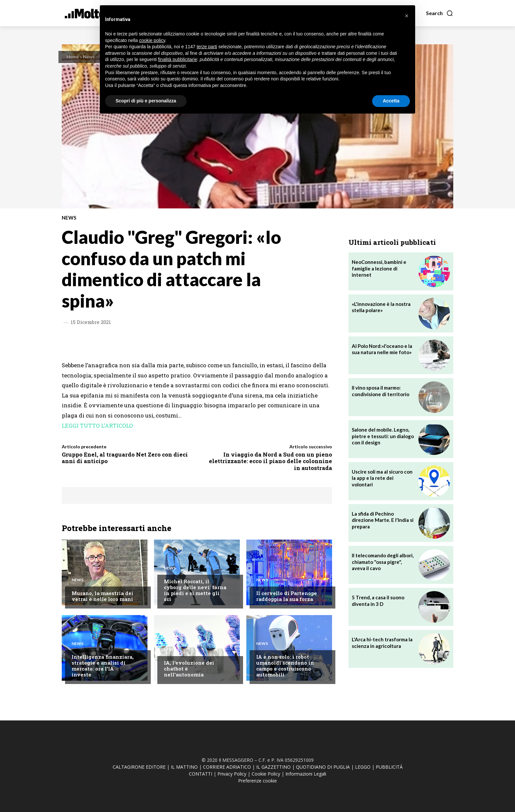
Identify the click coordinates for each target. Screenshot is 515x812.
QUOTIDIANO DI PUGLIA (323, 767)
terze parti (207, 47)
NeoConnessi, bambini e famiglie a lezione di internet (379, 268)
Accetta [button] (391, 101)
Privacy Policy (232, 774)
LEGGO (363, 767)
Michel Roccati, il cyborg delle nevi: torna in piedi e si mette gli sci (195, 590)
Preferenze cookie (257, 781)
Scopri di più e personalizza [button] (146, 101)
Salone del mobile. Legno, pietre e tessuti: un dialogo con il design (383, 436)
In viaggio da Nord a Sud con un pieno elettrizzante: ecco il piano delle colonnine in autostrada (270, 461)
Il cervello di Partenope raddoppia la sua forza (287, 596)
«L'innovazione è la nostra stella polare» (381, 307)
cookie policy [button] (152, 40)
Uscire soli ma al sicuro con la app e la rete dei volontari (382, 478)
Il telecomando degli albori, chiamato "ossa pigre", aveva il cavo (383, 562)
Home (73, 57)
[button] (440, 13)
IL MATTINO (184, 767)
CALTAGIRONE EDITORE (139, 767)
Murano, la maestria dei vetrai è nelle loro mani (102, 596)
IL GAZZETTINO (273, 767)
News (89, 57)
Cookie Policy (266, 774)
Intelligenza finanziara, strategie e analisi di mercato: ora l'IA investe (103, 666)
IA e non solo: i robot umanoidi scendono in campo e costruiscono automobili (285, 666)
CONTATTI (201, 774)
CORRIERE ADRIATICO (227, 767)
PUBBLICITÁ (389, 767)
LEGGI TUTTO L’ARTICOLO (97, 426)
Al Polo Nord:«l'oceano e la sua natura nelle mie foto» (382, 349)
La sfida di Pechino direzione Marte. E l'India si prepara (383, 520)
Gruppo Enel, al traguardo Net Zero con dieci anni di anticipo (125, 458)
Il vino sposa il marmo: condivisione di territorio (381, 391)
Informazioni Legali (306, 774)
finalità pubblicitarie (178, 59)
